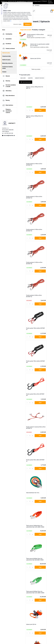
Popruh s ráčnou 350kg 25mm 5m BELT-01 (26, 87)
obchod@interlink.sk (9, 135)
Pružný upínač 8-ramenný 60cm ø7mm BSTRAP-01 (27, 267)
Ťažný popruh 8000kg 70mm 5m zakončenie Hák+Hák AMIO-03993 (26, 334)
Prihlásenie (44, 1)
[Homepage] (2, 6)
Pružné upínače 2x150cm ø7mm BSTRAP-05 (27, 168)
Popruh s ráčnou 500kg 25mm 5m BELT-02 (43, 87)
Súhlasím (28, 24)
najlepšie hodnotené (40, 78)
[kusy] (23, 110)
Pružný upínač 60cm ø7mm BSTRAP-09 (44, 234)
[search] (34, 11)
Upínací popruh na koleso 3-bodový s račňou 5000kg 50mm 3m (27, 451)
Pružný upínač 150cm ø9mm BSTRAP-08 (26, 234)
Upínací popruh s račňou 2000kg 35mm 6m (27, 509)
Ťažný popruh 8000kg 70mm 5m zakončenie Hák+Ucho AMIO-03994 (44, 334)
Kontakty (37, 5)
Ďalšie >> (38, 567)
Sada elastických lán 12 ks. (27, 299)
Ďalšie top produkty (36, 69)
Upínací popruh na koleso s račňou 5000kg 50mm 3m (44, 450)
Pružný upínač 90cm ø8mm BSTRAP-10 (44, 267)
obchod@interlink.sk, (21, 1)
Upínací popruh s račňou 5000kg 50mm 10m (27, 538)
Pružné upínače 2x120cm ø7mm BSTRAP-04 (44, 135)
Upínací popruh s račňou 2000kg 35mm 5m (44, 479)
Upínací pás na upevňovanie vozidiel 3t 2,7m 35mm (43, 402)
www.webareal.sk (32, 643)
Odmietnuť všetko (17, 24)
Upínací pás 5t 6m (25, 400)
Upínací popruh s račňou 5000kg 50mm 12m (44, 538)
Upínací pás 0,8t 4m (26, 367)
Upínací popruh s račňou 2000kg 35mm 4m (27, 479)
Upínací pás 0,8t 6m (42, 367)
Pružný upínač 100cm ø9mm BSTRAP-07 (43, 201)
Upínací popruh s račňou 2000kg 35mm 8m (44, 509)
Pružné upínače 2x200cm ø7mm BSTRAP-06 (44, 168)
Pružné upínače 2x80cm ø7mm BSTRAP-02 (27, 201)
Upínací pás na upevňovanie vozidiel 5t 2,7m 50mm (26, 436)
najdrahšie (30, 78)
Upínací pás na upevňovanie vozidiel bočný (44, 435)
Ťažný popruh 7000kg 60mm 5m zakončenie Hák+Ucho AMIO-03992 (43, 300)
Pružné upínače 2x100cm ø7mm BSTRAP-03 (27, 135)
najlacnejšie (23, 78)
